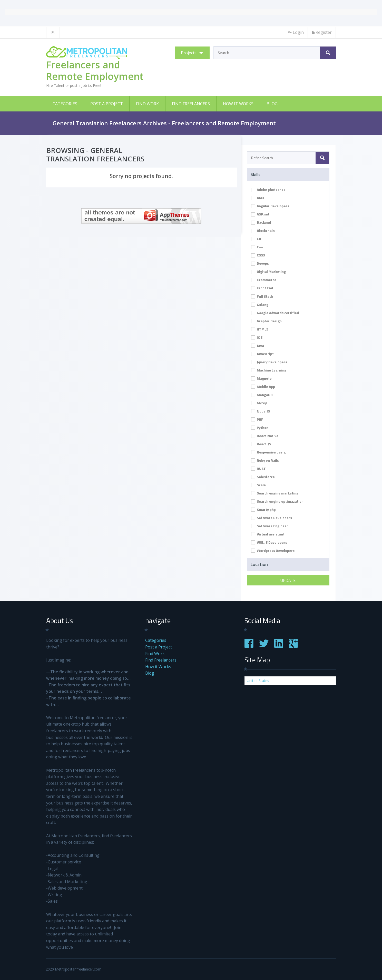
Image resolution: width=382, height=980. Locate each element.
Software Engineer (270, 526)
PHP (257, 419)
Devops (260, 263)
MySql (259, 403)
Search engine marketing (275, 493)
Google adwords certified (275, 313)
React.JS (261, 444)
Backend (261, 222)
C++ (257, 247)
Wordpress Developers (273, 550)
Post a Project (107, 104)
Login (296, 32)
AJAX (258, 198)
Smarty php (263, 509)
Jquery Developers (269, 362)
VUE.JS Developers (269, 542)
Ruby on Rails (265, 460)
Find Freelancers (191, 104)
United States (258, 681)
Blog (272, 104)
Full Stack (262, 296)
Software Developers (272, 518)
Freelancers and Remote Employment (95, 70)
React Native (265, 436)
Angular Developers (270, 206)
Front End (262, 288)
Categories (65, 104)
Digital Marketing (268, 271)
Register (322, 32)
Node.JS (261, 411)
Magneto (261, 378)
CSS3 (258, 255)
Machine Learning (269, 370)
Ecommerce (264, 280)
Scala (258, 485)
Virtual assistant (268, 534)
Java (258, 345)
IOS (257, 337)
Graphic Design (266, 321)
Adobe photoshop (268, 189)
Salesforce (263, 477)
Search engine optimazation (277, 501)
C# (256, 239)
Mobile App (263, 386)
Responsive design (269, 452)
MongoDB (262, 395)
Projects (189, 53)
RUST (258, 468)
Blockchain (263, 230)
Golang (260, 305)
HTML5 (260, 329)
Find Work (147, 104)
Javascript (262, 354)
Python (260, 427)
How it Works (238, 104)
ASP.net (260, 214)
